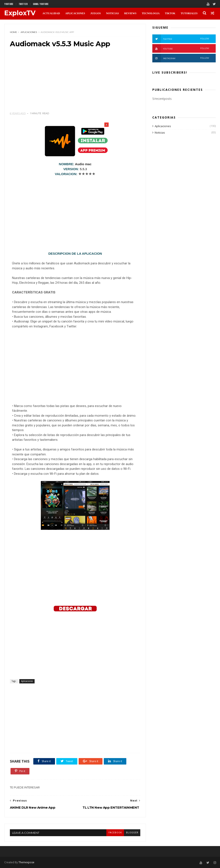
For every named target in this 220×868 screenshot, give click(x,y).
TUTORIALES (189, 13)
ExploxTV (20, 13)
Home (13, 32)
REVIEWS (130, 13)
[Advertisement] (75, 82)
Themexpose (26, 862)
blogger (132, 833)
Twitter (181, 39)
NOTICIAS (112, 13)
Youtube (9, 4)
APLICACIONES (75, 13)
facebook (115, 833)
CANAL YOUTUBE (41, 4)
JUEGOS (96, 13)
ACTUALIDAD (51, 13)
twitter (23, 4)
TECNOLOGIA (151, 13)
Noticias (160, 133)
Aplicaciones (29, 32)
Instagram (181, 58)
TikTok (170, 13)
